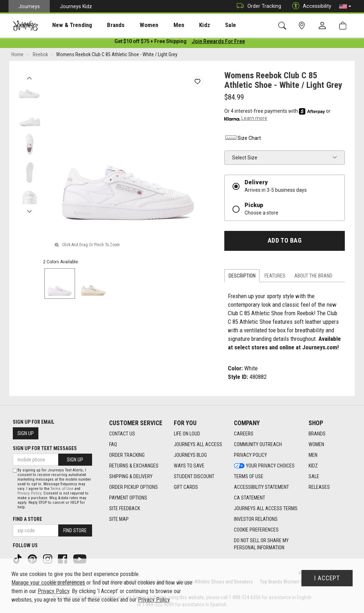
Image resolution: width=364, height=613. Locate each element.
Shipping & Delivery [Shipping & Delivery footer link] (131, 476)
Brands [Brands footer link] (317, 434)
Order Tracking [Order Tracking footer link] (127, 455)
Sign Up (26, 433)
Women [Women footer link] (316, 444)
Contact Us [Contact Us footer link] (122, 434)
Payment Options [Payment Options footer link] (128, 498)
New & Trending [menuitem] (65, 25)
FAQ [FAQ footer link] (113, 444)
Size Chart (243, 139)
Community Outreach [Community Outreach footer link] (258, 444)
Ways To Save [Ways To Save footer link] (189, 466)
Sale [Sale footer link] (314, 476)
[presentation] (66, 25)
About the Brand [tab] (313, 277)
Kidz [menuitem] (183, 25)
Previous (29, 78)
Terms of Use (62, 489)
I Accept (327, 578)
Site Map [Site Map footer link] (119, 519)
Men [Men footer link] (313, 455)
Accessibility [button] (310, 6)
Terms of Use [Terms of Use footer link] (249, 476)
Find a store (27, 519)
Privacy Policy (29, 493)
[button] (345, 6)
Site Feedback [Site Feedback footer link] (125, 508)
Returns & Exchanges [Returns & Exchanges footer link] (134, 466)
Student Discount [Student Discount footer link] (194, 476)
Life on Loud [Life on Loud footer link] (187, 434)
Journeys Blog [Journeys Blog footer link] (190, 455)
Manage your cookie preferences (48, 583)
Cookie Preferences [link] (256, 530)
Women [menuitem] (134, 25)
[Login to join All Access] (151, 43)
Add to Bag (285, 242)
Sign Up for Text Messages (45, 448)
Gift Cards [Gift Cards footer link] (186, 487)
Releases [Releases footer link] (319, 487)
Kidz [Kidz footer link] (313, 466)
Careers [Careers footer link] (244, 434)
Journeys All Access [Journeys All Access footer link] (198, 444)
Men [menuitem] (160, 25)
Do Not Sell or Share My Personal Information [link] (261, 544)
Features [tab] (275, 277)
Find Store (75, 530)
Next (29, 211)
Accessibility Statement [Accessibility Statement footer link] (261, 487)
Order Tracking (257, 6)
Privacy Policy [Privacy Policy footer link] (250, 455)
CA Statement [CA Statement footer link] (250, 498)
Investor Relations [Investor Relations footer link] (256, 519)
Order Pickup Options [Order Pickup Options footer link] (133, 487)
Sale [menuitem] (205, 25)
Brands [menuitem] (105, 25)
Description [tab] (242, 277)
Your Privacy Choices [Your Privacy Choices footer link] (264, 466)
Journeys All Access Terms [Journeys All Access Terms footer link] (266, 508)
